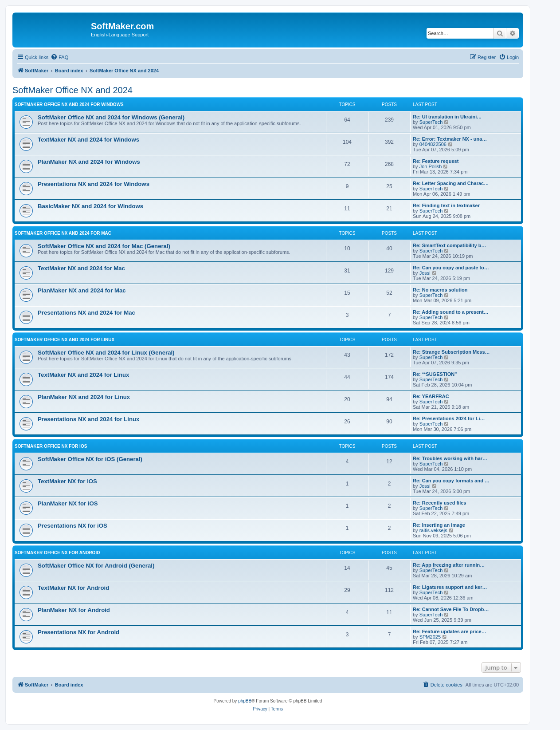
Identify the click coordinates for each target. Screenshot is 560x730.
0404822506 (433, 144)
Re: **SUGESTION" (435, 374)
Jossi (425, 273)
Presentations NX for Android (78, 632)
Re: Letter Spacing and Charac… (451, 183)
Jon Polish (431, 166)
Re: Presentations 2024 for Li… (449, 418)
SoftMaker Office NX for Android (57, 553)
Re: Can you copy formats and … (451, 481)
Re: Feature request (436, 161)
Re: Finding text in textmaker (446, 205)
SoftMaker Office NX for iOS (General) (90, 459)
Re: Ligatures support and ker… (450, 587)
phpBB (245, 701)
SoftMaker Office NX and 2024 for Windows (69, 105)
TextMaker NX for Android (73, 588)
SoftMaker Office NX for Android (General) (96, 566)
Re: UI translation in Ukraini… (447, 117)
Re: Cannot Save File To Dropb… (451, 609)
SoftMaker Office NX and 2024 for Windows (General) (111, 117)
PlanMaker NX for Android (74, 610)
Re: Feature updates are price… (450, 631)
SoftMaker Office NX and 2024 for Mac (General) (104, 246)
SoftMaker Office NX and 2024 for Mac (63, 233)
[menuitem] (59, 57)
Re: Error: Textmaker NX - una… (450, 139)
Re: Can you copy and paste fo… (451, 268)
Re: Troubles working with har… (450, 458)
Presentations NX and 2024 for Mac (86, 313)
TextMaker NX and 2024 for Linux (83, 375)
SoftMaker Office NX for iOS (51, 446)
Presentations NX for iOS (72, 526)
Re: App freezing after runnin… (449, 565)
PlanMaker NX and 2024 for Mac (82, 290)
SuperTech (431, 122)
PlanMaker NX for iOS (68, 503)
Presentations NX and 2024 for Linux (88, 419)
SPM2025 (430, 637)
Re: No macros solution (440, 290)
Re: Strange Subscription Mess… (451, 352)
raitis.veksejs (433, 530)
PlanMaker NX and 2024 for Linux (84, 397)
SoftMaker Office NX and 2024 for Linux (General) (106, 353)
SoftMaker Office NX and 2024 (72, 90)
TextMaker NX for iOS (67, 481)
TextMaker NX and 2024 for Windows (88, 140)
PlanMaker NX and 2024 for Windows (89, 162)
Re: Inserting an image (439, 525)
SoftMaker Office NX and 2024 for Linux (65, 340)
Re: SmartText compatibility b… (449, 245)
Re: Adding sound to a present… (451, 312)
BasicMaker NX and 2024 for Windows (90, 206)
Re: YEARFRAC (431, 396)
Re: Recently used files (439, 503)
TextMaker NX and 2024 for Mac (81, 268)
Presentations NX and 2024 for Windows (94, 184)
